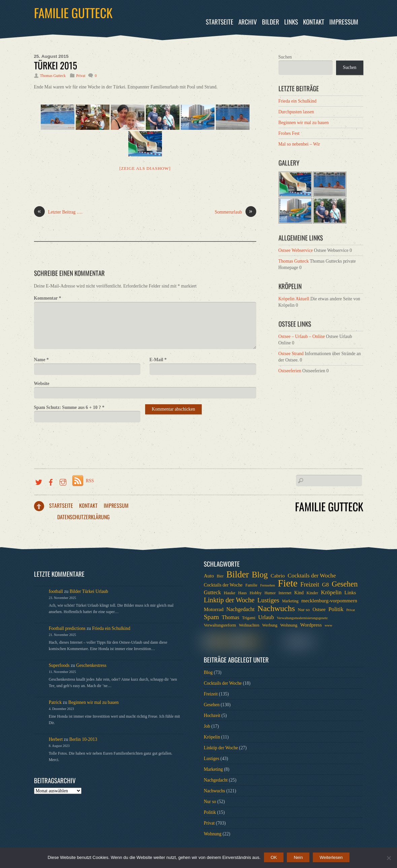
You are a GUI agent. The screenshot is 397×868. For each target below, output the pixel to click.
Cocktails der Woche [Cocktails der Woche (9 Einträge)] (223, 585)
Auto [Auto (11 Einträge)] (209, 576)
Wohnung (213, 834)
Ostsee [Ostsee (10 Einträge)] (319, 609)
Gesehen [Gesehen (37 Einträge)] (345, 584)
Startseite (220, 22)
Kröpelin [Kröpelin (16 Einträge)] (331, 592)
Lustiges (211, 759)
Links (291, 22)
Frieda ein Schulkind (297, 101)
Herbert (56, 739)
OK (274, 857)
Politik (210, 812)
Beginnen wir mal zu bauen (304, 123)
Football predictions (67, 628)
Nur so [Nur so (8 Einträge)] (304, 610)
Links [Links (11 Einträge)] (350, 593)
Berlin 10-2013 (83, 739)
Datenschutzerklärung (84, 517)
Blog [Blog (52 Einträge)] (260, 575)
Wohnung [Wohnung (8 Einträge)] (289, 625)
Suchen (285, 57)
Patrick (55, 702)
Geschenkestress (91, 665)
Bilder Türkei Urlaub (89, 591)
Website (42, 384)
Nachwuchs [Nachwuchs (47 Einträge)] (276, 608)
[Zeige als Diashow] (145, 168)
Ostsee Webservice (296, 250)
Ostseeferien (290, 371)
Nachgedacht (216, 780)
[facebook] (51, 481)
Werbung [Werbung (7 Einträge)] (270, 625)
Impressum (344, 22)
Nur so (210, 802)
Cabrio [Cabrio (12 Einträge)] (278, 576)
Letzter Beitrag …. (58, 212)
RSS (90, 481)
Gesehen (212, 705)
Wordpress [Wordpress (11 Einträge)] (311, 625)
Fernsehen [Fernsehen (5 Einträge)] (268, 585)
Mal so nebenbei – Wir (299, 144)
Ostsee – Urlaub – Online (302, 336)
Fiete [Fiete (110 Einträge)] (288, 583)
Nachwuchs (214, 791)
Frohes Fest (289, 133)
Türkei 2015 (56, 65)
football (56, 591)
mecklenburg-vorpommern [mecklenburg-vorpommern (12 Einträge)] (329, 600)
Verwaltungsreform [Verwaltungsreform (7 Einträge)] (220, 625)
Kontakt (314, 22)
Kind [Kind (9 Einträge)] (299, 593)
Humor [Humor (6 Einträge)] (270, 593)
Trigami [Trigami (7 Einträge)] (249, 618)
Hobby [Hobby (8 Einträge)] (256, 593)
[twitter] (39, 481)
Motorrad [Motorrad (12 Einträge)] (214, 609)
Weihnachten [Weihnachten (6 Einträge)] (249, 625)
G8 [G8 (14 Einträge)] (325, 585)
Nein (298, 857)
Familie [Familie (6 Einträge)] (252, 585)
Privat (81, 76)
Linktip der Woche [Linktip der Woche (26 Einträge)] (229, 600)
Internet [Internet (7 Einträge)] (285, 593)
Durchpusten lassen (296, 112)
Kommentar (48, 298)
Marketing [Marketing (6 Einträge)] (290, 601)
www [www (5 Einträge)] (328, 625)
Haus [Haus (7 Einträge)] (242, 593)
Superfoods (59, 665)
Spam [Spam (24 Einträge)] (211, 617)
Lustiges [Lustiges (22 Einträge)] (268, 600)
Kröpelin (212, 737)
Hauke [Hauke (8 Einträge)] (229, 593)
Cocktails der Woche (223, 683)
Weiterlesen (331, 857)
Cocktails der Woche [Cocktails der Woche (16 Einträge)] (312, 576)
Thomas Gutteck (53, 76)
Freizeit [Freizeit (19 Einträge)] (310, 584)
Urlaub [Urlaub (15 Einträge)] (266, 617)
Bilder (271, 22)
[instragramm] (63, 481)
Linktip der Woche (221, 748)
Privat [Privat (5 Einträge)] (350, 610)
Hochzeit (212, 715)
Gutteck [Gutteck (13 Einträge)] (212, 592)
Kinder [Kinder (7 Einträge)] (312, 593)
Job (207, 726)
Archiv (248, 22)
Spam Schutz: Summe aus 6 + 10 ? (69, 407)
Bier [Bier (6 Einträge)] (220, 576)
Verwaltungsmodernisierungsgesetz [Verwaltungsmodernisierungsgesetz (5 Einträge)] (302, 618)
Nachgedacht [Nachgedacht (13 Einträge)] (240, 609)
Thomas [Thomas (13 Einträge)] (231, 617)
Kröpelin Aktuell (294, 299)
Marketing (213, 769)
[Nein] (389, 858)
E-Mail (158, 360)
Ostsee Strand (291, 354)
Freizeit (211, 694)
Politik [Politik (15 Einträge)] (336, 609)
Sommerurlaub (236, 212)
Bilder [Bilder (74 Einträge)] (238, 574)
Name (41, 360)
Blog (208, 672)
